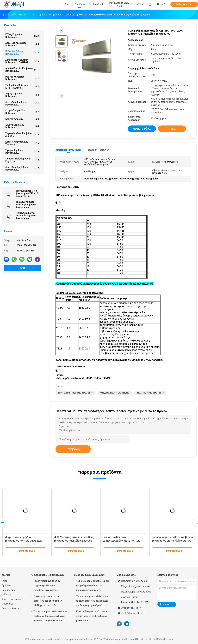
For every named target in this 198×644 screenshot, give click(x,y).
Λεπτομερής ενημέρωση (68, 150)
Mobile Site (7, 604)
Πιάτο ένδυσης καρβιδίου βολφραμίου (75, 393)
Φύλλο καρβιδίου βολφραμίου (150, 393)
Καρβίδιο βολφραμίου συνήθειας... (22, 143)
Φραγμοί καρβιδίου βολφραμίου (115, 393)
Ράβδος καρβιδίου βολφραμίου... (22, 78)
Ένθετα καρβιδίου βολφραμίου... (22, 126)
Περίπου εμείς (9, 590)
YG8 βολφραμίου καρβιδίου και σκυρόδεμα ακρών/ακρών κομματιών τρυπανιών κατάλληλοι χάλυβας (93, 586)
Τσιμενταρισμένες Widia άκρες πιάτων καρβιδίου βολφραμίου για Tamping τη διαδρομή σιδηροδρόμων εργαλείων (92, 601)
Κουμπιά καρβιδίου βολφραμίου (48, 575)
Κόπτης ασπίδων (22, 119)
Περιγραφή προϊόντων (98, 150)
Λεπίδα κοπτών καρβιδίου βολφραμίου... (22, 70)
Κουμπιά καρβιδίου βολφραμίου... (22, 112)
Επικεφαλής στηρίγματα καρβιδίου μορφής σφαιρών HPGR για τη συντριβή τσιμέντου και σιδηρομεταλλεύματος (48, 601)
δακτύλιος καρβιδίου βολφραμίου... (22, 168)
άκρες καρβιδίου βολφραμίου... (22, 95)
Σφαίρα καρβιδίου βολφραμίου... (22, 151)
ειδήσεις (6, 595)
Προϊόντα (6, 585)
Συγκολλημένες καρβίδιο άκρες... (22, 135)
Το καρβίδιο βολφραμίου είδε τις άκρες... (22, 86)
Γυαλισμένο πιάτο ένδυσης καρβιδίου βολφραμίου (26, 204)
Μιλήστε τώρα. (184, 4)
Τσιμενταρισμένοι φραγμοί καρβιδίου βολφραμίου (26, 216)
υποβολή (73, 449)
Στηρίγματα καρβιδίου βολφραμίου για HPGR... (22, 61)
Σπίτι (4, 581)
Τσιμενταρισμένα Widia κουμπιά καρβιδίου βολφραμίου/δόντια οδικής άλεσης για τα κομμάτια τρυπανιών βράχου (50, 617)
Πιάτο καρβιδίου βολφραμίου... (22, 53)
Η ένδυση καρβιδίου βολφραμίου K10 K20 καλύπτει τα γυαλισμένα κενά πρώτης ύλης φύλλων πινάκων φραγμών (27, 193)
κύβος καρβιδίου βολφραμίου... (22, 36)
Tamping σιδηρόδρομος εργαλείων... (22, 160)
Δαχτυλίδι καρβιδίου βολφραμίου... (22, 103)
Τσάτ (22, 268)
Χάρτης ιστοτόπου (11, 599)
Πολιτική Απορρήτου (12, 608)
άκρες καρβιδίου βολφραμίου (89, 575)
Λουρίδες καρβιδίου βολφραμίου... (22, 44)
